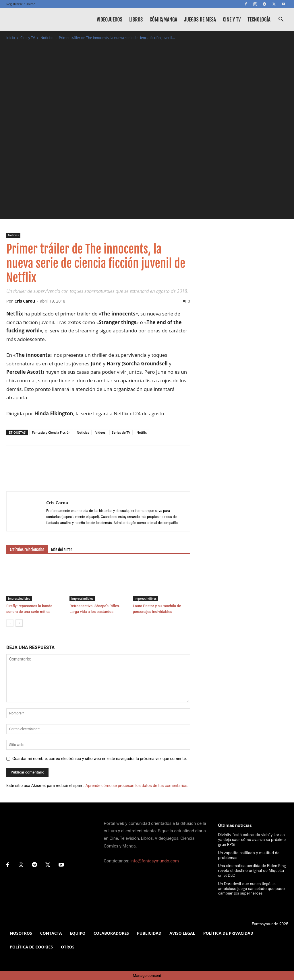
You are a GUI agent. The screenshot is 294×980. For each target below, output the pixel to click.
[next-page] (19, 623)
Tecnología (259, 20)
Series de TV (121, 432)
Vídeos (100, 432)
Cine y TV (232, 20)
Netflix (141, 432)
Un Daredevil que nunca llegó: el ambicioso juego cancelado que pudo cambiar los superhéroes (252, 889)
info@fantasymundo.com (155, 861)
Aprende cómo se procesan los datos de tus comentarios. (137, 786)
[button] (281, 20)
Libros (136, 20)
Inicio (11, 38)
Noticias (47, 38)
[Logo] (32, 20)
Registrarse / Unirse (21, 4)
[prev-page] (10, 623)
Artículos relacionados (27, 550)
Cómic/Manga (163, 20)
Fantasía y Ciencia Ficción (51, 432)
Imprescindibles (19, 599)
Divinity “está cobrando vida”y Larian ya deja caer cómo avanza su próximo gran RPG (252, 839)
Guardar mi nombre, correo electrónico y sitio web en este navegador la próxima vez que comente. (100, 759)
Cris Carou (25, 301)
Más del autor (62, 550)
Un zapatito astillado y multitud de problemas (249, 855)
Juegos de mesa (200, 20)
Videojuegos (110, 20)
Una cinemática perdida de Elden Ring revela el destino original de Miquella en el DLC (252, 870)
